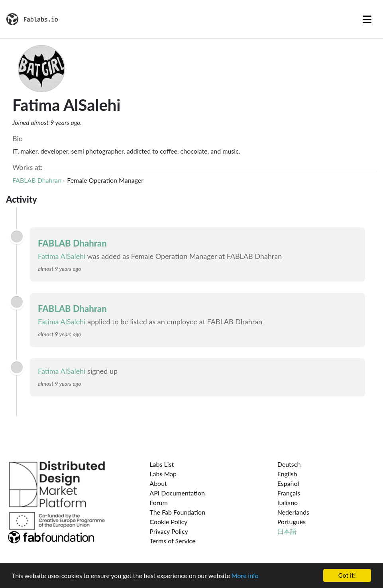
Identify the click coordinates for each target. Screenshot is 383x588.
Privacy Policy (169, 531)
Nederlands (293, 512)
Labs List (162, 464)
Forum (158, 502)
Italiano (288, 502)
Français (289, 493)
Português (292, 522)
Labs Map (163, 474)
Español (288, 483)
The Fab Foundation (177, 512)
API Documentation (177, 493)
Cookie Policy (168, 522)
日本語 (287, 531)
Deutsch (289, 464)
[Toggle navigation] (367, 19)
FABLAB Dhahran (37, 180)
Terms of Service (172, 541)
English (287, 474)
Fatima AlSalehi (62, 256)
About (158, 483)
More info (245, 576)
